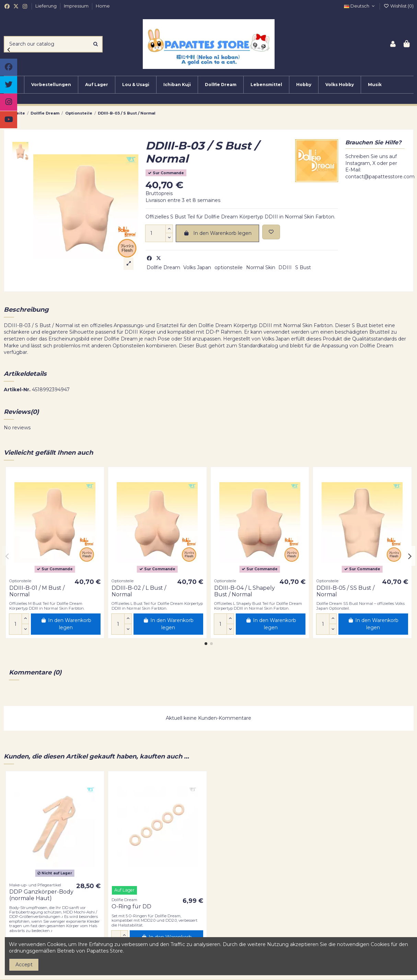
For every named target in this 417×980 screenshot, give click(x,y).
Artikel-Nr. (17, 390)
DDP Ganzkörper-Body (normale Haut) (41, 895)
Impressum (77, 6)
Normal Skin (261, 267)
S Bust (303, 267)
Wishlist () (398, 6)
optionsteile (229, 267)
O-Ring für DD (131, 906)
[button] (206, 644)
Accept (24, 965)
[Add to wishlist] (271, 232)
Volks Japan (197, 267)
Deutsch (360, 6)
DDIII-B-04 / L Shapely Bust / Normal (245, 591)
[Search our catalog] (96, 44)
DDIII (285, 267)
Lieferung (47, 6)
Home (103, 6)
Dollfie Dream (163, 267)
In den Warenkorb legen (217, 233)
